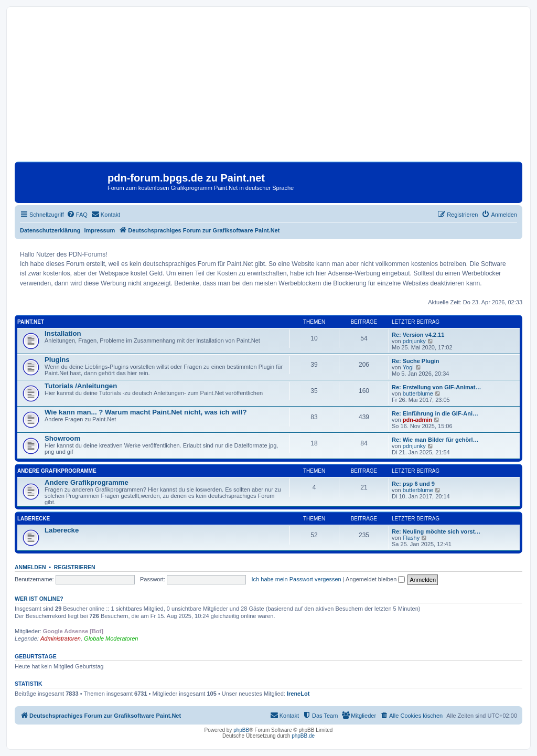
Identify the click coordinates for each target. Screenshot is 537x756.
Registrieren (75, 567)
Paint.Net (31, 322)
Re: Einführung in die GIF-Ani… (435, 413)
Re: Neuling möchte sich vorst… (436, 531)
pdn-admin (417, 420)
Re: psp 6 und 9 (413, 484)
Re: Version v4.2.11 (418, 335)
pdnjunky (414, 341)
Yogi (408, 367)
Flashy (411, 538)
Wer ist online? (39, 599)
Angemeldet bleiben (375, 579)
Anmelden (30, 567)
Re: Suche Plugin (415, 361)
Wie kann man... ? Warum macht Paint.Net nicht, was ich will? (146, 412)
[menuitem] (77, 215)
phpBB (241, 730)
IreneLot (298, 694)
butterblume (418, 393)
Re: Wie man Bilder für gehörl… (435, 440)
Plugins (57, 360)
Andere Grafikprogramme (57, 471)
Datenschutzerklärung (50, 230)
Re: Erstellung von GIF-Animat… (437, 387)
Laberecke (34, 519)
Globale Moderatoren (111, 638)
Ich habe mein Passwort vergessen (297, 579)
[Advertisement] (268, 88)
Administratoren (61, 638)
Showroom (62, 438)
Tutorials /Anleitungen (81, 386)
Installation (63, 333)
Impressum (100, 230)
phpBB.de (303, 736)
